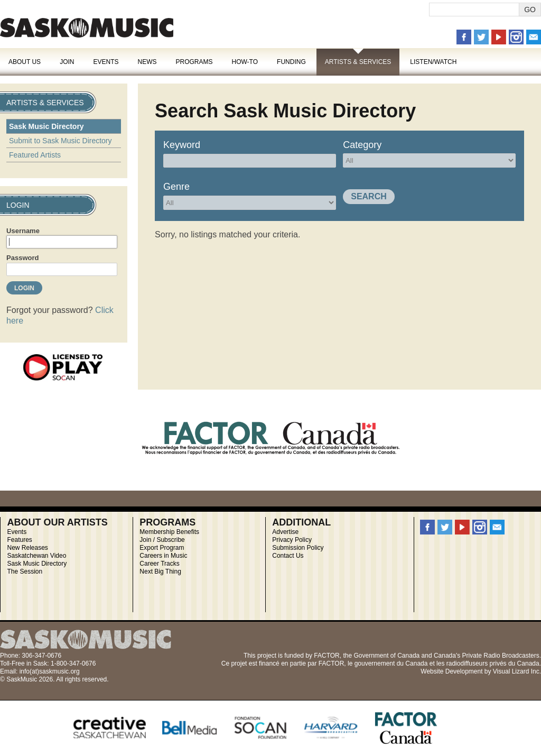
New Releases (27, 548)
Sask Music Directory (46, 126)
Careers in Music (163, 556)
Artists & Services (358, 62)
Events (106, 62)
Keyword (182, 145)
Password (22, 258)
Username (23, 231)
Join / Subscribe (162, 540)
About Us (25, 62)
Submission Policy (298, 548)
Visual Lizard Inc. (517, 671)
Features (19, 540)
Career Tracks (159, 564)
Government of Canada (386, 656)
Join (67, 62)
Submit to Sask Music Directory (60, 141)
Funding (291, 62)
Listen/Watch (433, 62)
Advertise (285, 532)
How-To (245, 62)
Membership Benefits (169, 532)
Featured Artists (35, 155)
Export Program (162, 548)
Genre (176, 187)
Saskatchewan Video (36, 556)
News (147, 62)
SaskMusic (87, 28)
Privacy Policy (292, 540)
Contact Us (288, 556)
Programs (194, 62)
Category (362, 145)
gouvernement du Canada (391, 663)
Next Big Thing (160, 571)
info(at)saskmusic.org (50, 671)
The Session (25, 571)
